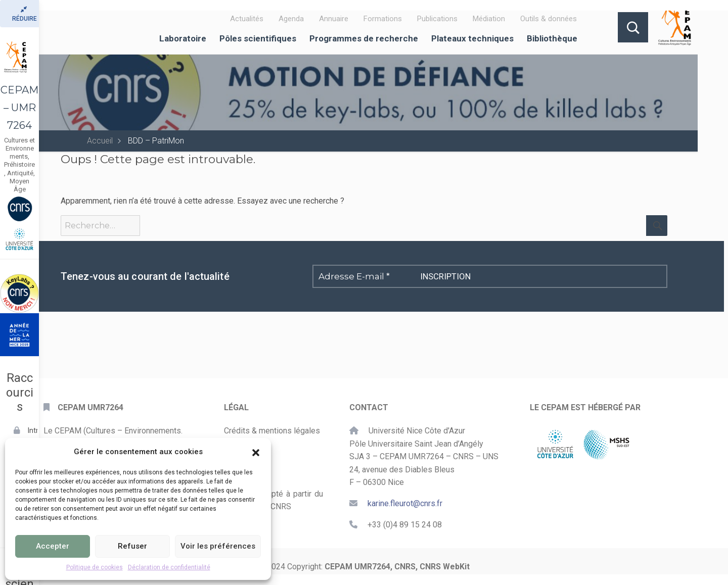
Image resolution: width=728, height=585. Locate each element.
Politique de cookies (95, 567)
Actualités (247, 19)
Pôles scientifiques (258, 38)
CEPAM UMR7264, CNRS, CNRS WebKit (397, 567)
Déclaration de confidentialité (169, 567)
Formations (383, 19)
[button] (256, 452)
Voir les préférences (218, 546)
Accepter (53, 546)
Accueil (100, 141)
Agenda (291, 19)
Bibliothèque (552, 38)
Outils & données (549, 19)
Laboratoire (183, 38)
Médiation (489, 19)
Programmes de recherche (364, 38)
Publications (437, 19)
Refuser (132, 546)
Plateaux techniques (472, 38)
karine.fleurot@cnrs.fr (405, 503)
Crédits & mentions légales (272, 431)
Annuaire (334, 19)
